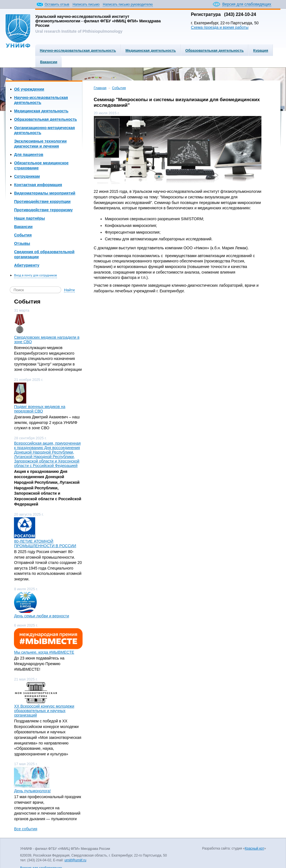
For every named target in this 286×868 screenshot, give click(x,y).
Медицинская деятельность (151, 50)
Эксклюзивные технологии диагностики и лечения (40, 144)
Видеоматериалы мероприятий (45, 193)
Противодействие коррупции (42, 201)
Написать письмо (86, 4)
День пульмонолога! (32, 791)
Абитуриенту (27, 265)
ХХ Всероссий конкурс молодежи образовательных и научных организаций (44, 711)
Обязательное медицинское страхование (41, 165)
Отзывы (22, 243)
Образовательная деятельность (215, 50)
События (23, 235)
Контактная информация (38, 185)
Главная (100, 88)
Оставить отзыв (57, 4)
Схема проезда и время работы (220, 27)
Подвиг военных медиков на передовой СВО (40, 409)
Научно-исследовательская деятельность (78, 50)
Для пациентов (28, 155)
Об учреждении (29, 89)
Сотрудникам (27, 176)
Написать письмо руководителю (128, 4)
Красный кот (255, 848)
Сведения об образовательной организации (44, 254)
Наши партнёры (29, 218)
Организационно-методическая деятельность (44, 130)
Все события (26, 829)
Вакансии (48, 62)
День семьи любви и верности (41, 616)
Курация (261, 50)
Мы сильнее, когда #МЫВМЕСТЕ (44, 652)
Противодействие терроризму (43, 210)
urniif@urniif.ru (75, 860)
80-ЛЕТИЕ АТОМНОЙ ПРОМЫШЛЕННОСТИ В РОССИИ (45, 544)
